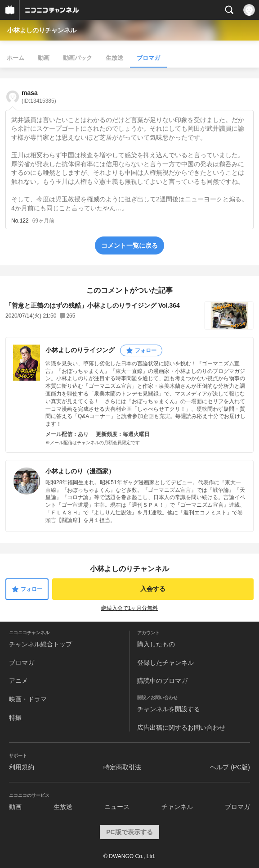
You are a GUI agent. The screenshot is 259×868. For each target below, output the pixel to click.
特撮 (15, 718)
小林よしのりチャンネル (42, 30)
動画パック (78, 58)
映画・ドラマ (28, 699)
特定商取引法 (122, 767)
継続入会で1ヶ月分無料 (130, 608)
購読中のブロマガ (162, 681)
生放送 (114, 58)
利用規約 (22, 767)
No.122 (20, 221)
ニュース (117, 807)
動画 (44, 58)
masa (39, 97)
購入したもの (156, 644)
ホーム (16, 58)
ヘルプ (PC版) (230, 767)
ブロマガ (148, 58)
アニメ (18, 681)
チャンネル (177, 807)
